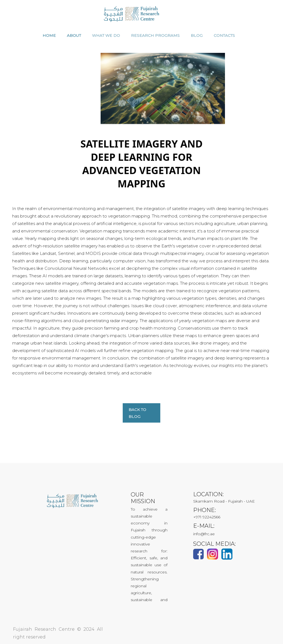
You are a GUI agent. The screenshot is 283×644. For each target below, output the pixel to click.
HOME (49, 35)
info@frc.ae (204, 534)
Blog (197, 35)
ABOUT (74, 35)
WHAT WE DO (106, 35)
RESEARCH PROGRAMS (155, 35)
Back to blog (137, 413)
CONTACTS (224, 35)
